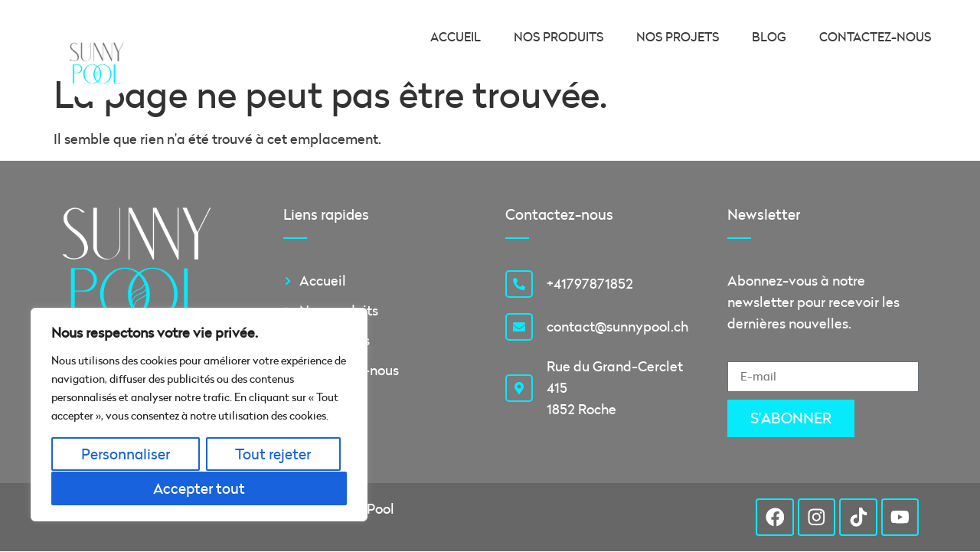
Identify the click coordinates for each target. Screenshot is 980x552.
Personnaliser (126, 454)
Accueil (456, 37)
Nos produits (559, 37)
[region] (199, 415)
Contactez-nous (875, 37)
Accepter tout (199, 488)
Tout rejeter (273, 454)
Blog (769, 37)
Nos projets (678, 37)
